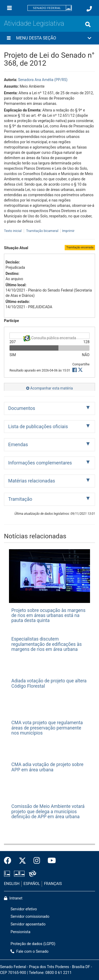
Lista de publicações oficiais (38, 426)
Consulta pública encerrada (49, 337)
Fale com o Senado (30, 952)
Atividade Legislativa (34, 23)
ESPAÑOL (32, 884)
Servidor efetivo (24, 909)
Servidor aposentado (28, 924)
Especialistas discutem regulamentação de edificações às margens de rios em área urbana (46, 644)
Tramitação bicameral (42, 231)
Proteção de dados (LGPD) (33, 944)
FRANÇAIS (53, 884)
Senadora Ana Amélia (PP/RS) (43, 80)
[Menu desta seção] (9, 38)
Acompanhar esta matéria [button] (49, 388)
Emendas (18, 444)
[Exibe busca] (88, 24)
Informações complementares (40, 463)
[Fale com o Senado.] (89, 9)
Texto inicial (13, 231)
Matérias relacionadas (32, 481)
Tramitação (20, 499)
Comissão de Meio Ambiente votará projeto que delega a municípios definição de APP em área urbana (48, 811)
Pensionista (20, 932)
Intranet (13, 898)
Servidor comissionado (30, 917)
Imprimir (68, 231)
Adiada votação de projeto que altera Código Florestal (49, 683)
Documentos (22, 408)
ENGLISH (12, 884)
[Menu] (10, 8)
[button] (49, 38)
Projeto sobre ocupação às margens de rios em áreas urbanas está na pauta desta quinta (48, 616)
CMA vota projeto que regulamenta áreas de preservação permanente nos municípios (47, 728)
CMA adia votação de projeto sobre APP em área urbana (47, 767)
